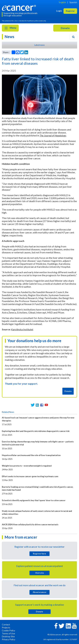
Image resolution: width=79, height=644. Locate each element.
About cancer (40, 592)
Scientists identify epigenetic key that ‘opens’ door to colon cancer (34, 500)
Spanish (73, 2)
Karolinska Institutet (22, 329)
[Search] (73, 37)
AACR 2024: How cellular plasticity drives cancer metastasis (30, 524)
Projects (6, 627)
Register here (39, 554)
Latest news (39, 45)
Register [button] (70, 11)
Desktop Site (8, 636)
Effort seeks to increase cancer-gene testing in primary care (30, 476)
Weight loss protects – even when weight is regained (27, 466)
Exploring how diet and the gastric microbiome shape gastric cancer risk (36, 431)
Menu (10, 28)
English (62, 2)
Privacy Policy (9, 639)
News (9, 37)
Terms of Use (8, 633)
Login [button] (59, 11)
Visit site (40, 573)
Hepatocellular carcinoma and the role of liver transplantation (31, 455)
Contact (6, 624)
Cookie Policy (8, 630)
